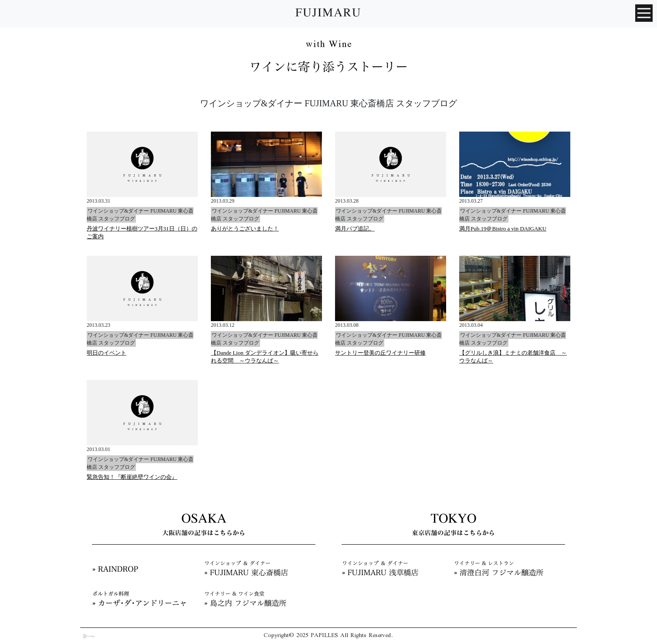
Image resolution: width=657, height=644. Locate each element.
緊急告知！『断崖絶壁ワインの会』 (132, 477)
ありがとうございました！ (245, 229)
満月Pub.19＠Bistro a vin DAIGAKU (503, 229)
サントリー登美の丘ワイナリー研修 (380, 353)
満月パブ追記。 (355, 229)
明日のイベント (107, 353)
